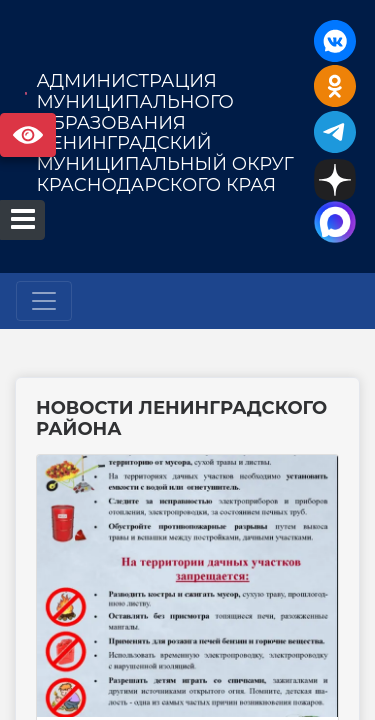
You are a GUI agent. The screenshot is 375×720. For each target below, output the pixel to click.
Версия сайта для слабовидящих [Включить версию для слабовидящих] (28, 135)
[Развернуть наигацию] (44, 301)
